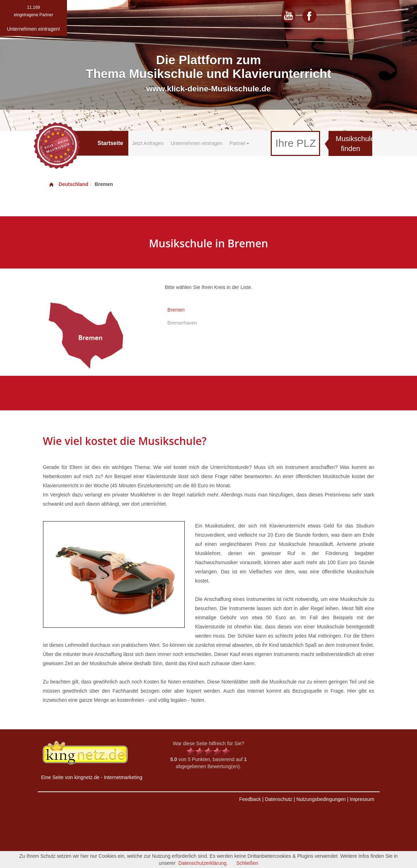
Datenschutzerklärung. (203, 863)
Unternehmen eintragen (197, 143)
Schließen (247, 863)
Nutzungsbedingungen (321, 799)
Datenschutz (278, 799)
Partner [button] (239, 143)
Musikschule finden (354, 144)
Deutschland (68, 184)
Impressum (362, 799)
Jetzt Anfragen (148, 143)
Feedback (250, 799)
